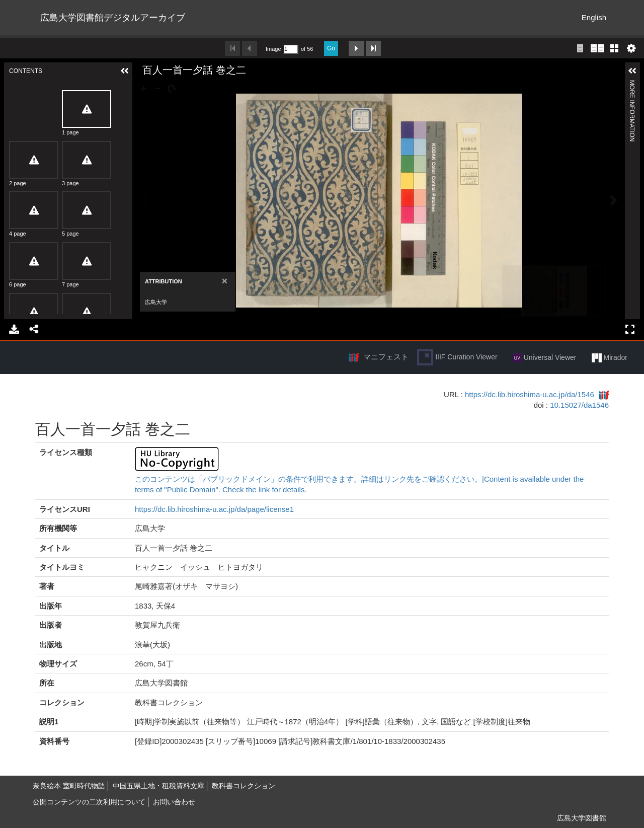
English (594, 17)
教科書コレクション (244, 786)
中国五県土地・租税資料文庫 (158, 786)
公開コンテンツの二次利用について (89, 802)
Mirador (610, 358)
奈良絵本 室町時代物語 (69, 786)
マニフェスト (386, 357)
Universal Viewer (545, 358)
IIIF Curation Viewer (457, 357)
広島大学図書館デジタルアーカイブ (113, 18)
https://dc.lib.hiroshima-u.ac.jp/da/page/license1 (214, 509)
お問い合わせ (174, 802)
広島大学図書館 (582, 818)
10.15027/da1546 (579, 405)
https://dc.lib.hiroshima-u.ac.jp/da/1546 (530, 394)
